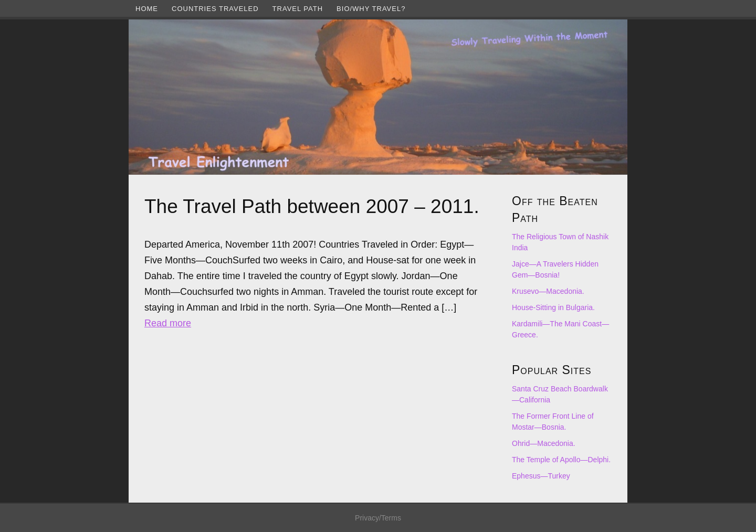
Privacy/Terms (378, 518)
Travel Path (298, 9)
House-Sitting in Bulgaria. (553, 307)
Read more (168, 323)
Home (147, 9)
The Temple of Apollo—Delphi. (561, 460)
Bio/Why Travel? (371, 9)
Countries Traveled (215, 9)
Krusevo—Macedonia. (548, 291)
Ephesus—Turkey (541, 476)
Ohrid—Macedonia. (544, 443)
